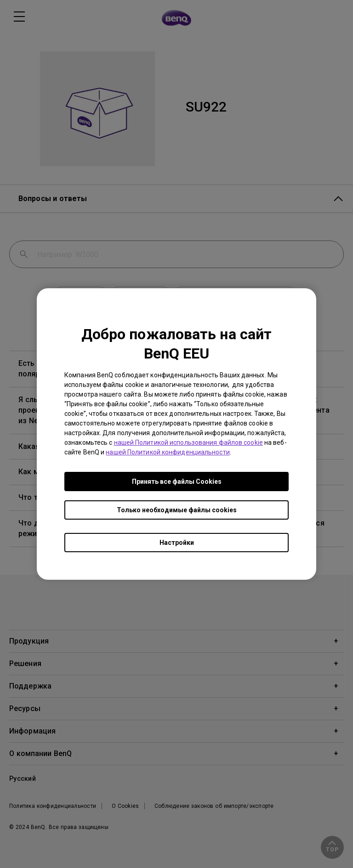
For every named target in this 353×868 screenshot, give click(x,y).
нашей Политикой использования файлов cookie (188, 442)
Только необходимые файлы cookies (177, 510)
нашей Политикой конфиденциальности (168, 452)
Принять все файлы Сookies (177, 482)
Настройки (177, 543)
